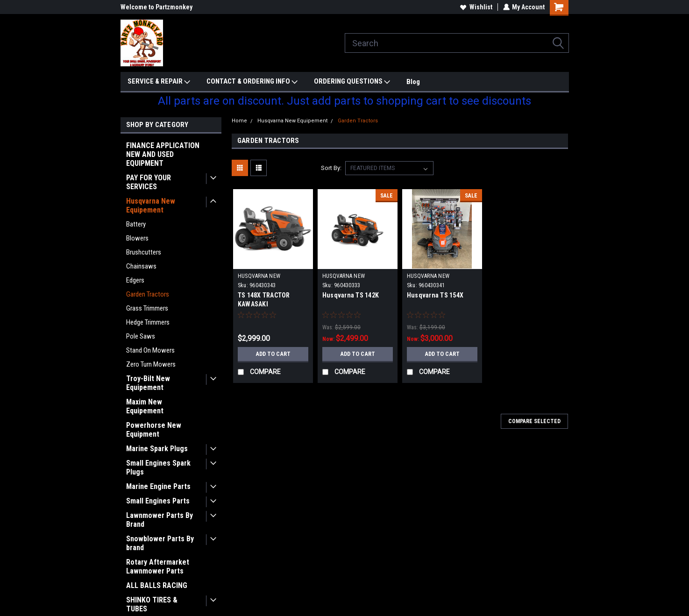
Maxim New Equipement (145, 406)
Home (239, 121)
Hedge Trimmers (148, 322)
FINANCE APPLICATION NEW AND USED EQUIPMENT (163, 154)
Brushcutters (144, 252)
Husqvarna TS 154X (435, 295)
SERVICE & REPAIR (159, 82)
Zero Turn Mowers (151, 364)
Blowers (137, 238)
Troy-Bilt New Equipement (148, 383)
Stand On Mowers (150, 350)
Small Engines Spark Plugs (158, 467)
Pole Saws (141, 336)
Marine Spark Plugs (157, 449)
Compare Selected (534, 421)
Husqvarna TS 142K (351, 295)
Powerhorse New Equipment (154, 430)
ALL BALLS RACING (157, 585)
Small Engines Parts (158, 501)
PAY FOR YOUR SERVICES (149, 182)
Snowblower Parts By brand (160, 543)
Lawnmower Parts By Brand (160, 520)
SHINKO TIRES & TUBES (152, 604)
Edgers (135, 280)
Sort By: (331, 168)
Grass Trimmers (147, 308)
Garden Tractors (148, 294)
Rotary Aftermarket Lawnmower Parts (158, 566)
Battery (136, 224)
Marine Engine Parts (158, 486)
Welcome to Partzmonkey (156, 7)
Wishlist (476, 7)
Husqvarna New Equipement (151, 205)
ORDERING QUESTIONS (352, 82)
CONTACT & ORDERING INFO (252, 82)
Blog (413, 82)
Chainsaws (141, 266)
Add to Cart (273, 354)
